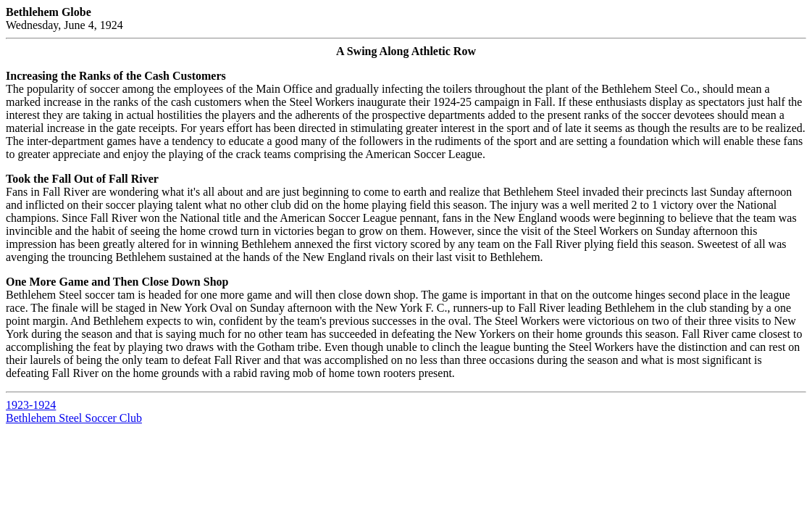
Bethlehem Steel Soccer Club (74, 418)
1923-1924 (31, 405)
